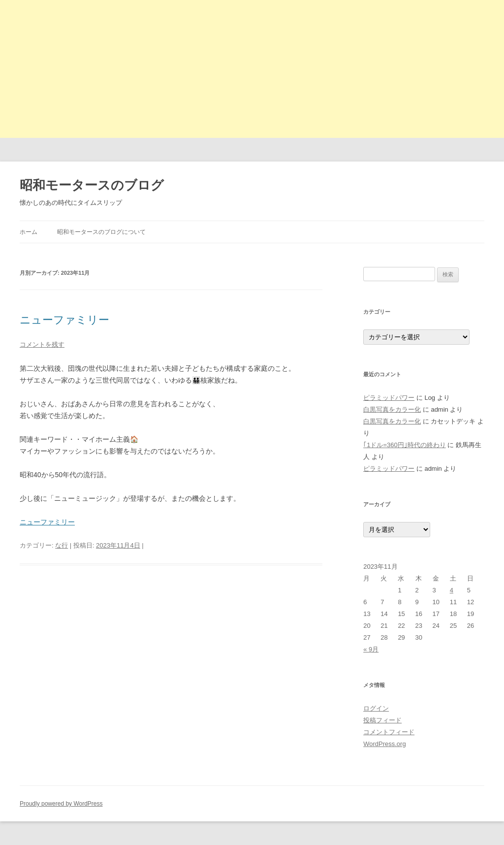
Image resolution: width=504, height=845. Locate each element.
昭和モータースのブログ (92, 185)
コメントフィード (389, 732)
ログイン (376, 708)
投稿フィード (382, 720)
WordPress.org (384, 744)
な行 (62, 545)
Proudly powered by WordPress (61, 804)
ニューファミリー (64, 320)
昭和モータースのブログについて (101, 232)
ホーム (29, 232)
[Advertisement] (252, 69)
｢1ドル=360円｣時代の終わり (405, 445)
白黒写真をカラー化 (392, 409)
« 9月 (371, 649)
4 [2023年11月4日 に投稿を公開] (452, 590)
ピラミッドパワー (389, 398)
